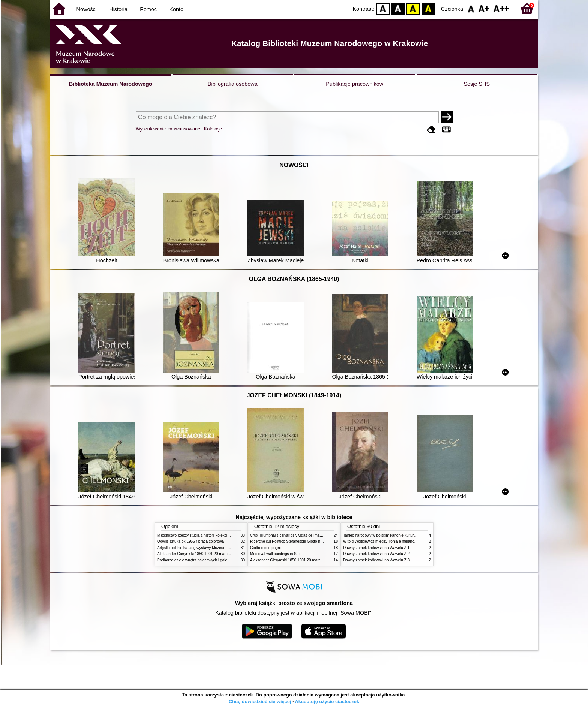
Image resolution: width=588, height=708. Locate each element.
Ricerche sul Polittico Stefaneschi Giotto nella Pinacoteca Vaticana (306, 541)
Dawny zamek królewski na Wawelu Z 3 (376, 560)
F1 (484, 8)
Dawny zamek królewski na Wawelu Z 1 (376, 548)
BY (428, 8)
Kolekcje (213, 129)
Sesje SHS (477, 84)
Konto (176, 9)
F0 (471, 8)
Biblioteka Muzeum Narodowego (110, 84)
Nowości (87, 9)
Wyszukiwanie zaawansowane (168, 129)
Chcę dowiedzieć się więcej (260, 701)
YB (413, 8)
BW (398, 8)
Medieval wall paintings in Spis (276, 554)
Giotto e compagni (265, 548)
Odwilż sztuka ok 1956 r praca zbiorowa (190, 541)
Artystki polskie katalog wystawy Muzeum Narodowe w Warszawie (212, 548)
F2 (501, 8)
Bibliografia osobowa (233, 84)
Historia (118, 9)
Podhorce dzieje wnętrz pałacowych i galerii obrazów (201, 560)
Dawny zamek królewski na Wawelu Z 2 (376, 554)
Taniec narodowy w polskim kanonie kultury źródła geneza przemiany (401, 535)
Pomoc (148, 9)
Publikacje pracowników (355, 84)
